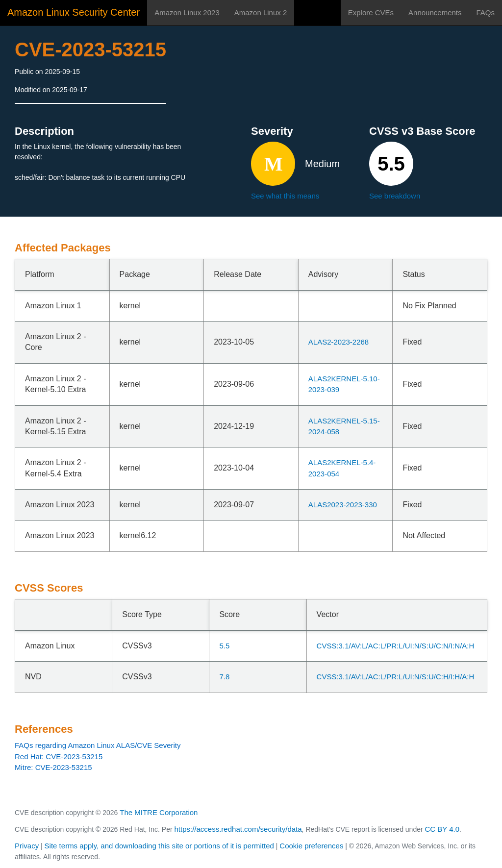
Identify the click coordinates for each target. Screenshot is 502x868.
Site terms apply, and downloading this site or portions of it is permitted (159, 846)
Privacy (27, 846)
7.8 (224, 677)
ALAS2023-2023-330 (343, 505)
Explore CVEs (371, 12)
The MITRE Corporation (159, 812)
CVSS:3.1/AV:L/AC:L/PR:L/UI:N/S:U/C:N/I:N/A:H (396, 646)
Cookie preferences (311, 846)
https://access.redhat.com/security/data (238, 829)
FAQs (485, 12)
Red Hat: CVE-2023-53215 (59, 756)
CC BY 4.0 (442, 829)
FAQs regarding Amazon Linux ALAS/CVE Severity (98, 745)
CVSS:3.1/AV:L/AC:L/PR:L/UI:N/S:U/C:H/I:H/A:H (396, 677)
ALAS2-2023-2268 (339, 342)
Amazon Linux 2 (261, 12)
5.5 (224, 646)
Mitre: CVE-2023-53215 (53, 767)
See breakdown (395, 196)
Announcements (435, 12)
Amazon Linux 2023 (187, 12)
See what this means (285, 196)
